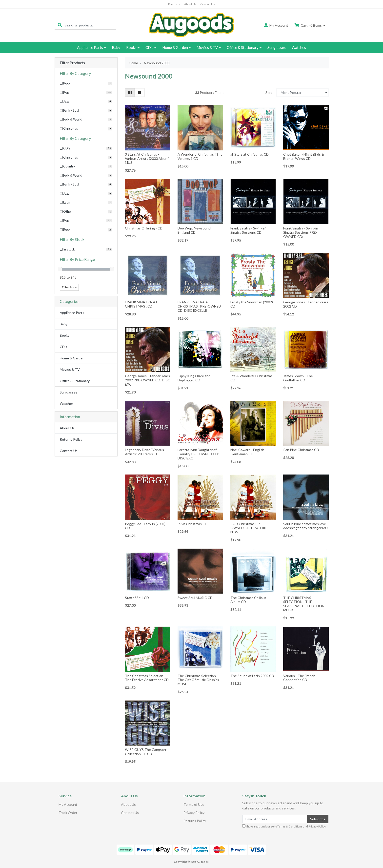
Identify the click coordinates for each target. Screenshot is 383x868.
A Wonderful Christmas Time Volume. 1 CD (200, 156)
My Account (68, 804)
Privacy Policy (194, 813)
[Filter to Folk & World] (86, 176)
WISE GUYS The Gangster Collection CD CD (146, 752)
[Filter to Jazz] (86, 194)
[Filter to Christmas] (86, 158)
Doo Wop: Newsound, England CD (194, 230)
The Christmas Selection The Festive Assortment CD (147, 678)
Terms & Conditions (290, 826)
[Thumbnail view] (130, 93)
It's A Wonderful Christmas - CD (252, 378)
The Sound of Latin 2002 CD (252, 676)
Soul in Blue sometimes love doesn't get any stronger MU (305, 526)
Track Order (68, 813)
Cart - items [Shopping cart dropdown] (309, 25)
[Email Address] (275, 819)
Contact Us (208, 4)
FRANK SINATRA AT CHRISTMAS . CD (141, 304)
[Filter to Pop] (86, 221)
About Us (190, 4)
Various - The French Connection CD (299, 678)
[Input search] (91, 25)
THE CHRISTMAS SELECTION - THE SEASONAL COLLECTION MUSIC (304, 604)
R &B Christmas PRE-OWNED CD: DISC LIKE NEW (249, 528)
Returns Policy (71, 439)
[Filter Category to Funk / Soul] (86, 111)
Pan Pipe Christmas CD (301, 450)
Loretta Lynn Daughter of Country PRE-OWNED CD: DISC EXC (198, 454)
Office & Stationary (243, 47)
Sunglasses (277, 47)
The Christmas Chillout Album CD (248, 600)
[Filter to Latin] (86, 203)
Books (131, 47)
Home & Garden (175, 47)
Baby (116, 47)
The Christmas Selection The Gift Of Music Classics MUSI (198, 680)
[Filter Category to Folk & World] (86, 120)
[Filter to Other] (86, 212)
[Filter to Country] (86, 166)
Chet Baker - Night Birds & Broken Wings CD (304, 156)
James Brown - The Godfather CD (298, 378)
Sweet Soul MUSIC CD (195, 598)
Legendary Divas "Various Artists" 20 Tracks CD (144, 452)
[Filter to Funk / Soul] (86, 185)
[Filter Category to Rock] (86, 83)
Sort (269, 93)
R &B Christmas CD (192, 524)
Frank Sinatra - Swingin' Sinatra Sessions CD (248, 230)
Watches (299, 47)
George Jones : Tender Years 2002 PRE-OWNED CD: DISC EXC (148, 380)
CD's (149, 47)
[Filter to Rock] (86, 230)
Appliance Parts (90, 47)
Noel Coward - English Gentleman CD (247, 452)
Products (174, 4)
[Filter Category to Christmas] (86, 129)
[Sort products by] (303, 93)
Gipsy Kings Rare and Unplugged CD (194, 378)
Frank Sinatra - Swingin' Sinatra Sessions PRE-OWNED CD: (301, 232)
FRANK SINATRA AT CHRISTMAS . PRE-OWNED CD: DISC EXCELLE (199, 306)
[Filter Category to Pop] (86, 93)
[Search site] (60, 25)
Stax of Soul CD (137, 598)
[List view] (140, 93)
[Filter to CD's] (86, 148)
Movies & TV (207, 47)
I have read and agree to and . (284, 826)
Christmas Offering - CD (144, 228)
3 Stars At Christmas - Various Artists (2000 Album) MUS (147, 158)
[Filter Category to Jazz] (86, 102)
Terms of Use (194, 804)
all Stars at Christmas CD (250, 154)
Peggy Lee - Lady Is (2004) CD (145, 526)
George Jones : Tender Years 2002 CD (306, 304)
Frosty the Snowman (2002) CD (252, 304)
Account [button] (276, 25)
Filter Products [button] (72, 63)
